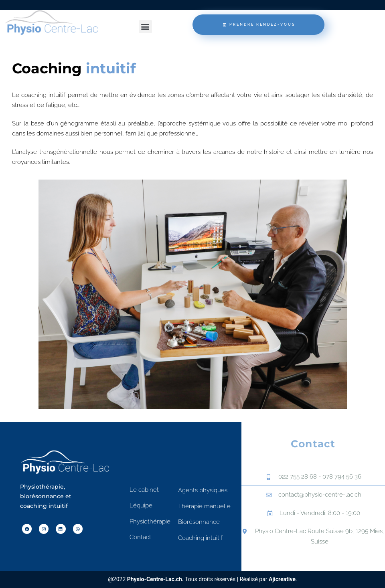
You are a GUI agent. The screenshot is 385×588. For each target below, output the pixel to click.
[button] (145, 27)
